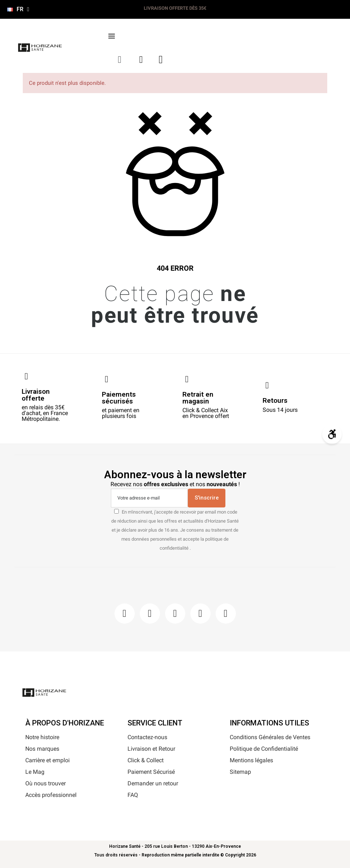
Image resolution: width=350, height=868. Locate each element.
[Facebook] (125, 614)
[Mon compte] (141, 60)
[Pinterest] (175, 614)
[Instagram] (150, 614)
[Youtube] (200, 614)
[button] (120, 60)
